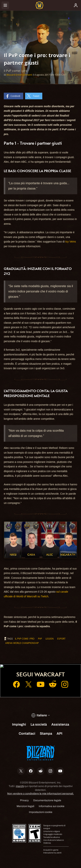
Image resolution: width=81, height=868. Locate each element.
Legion (50, 639)
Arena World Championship (22, 643)
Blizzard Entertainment (19, 75)
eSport (61, 639)
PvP (40, 639)
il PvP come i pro (25, 639)
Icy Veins (71, 242)
